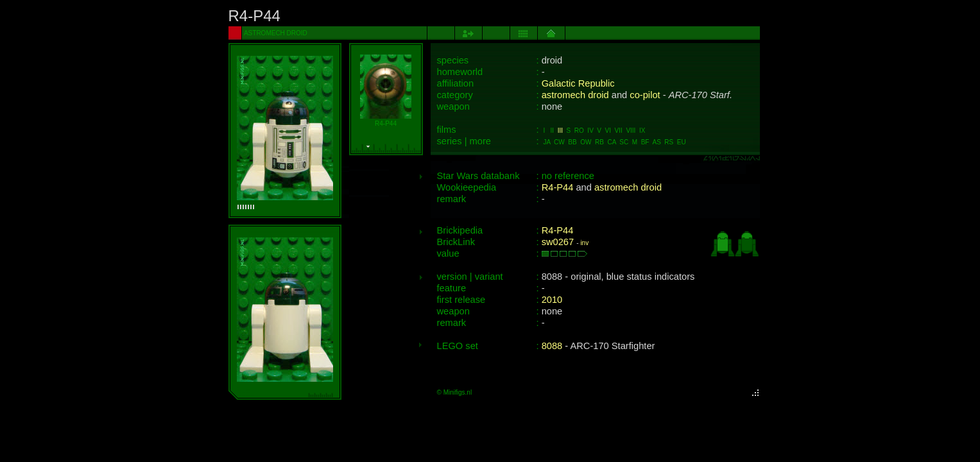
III (560, 131)
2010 (552, 300)
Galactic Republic (578, 83)
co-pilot (645, 95)
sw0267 (558, 242)
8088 (552, 346)
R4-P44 (558, 187)
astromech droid (575, 95)
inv (584, 243)
